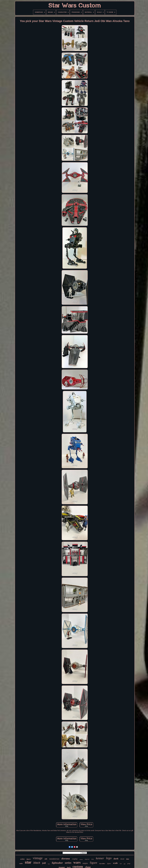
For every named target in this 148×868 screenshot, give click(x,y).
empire (85, 863)
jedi (44, 863)
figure (94, 863)
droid (122, 859)
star (28, 862)
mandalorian (54, 859)
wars (77, 862)
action (22, 859)
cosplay (75, 859)
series (68, 863)
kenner (100, 858)
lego (109, 858)
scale (115, 863)
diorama (66, 859)
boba (93, 859)
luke (128, 859)
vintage (38, 858)
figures (29, 859)
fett (125, 864)
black (37, 863)
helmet (81, 859)
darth (116, 859)
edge (49, 864)
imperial (87, 859)
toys (121, 864)
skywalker (102, 864)
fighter (109, 864)
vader (21, 863)
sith (46, 859)
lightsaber (57, 863)
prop (129, 863)
